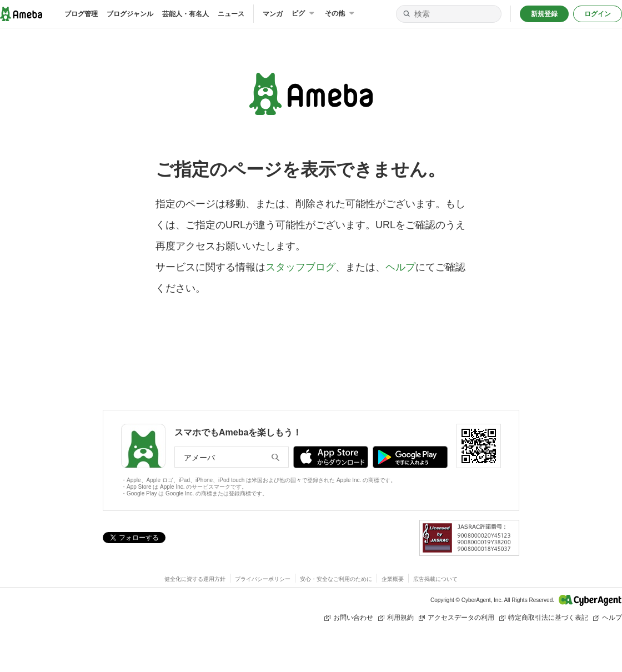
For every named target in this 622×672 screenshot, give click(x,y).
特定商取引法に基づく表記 (543, 618)
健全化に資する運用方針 (195, 579)
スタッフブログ (300, 267)
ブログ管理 (81, 14)
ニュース (231, 14)
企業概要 (393, 579)
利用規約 (396, 618)
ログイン (598, 14)
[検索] (407, 14)
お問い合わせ (348, 618)
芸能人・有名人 (185, 14)
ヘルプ (400, 267)
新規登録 (544, 14)
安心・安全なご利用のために (336, 579)
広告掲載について (435, 579)
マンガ (273, 14)
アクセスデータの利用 (456, 618)
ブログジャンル (130, 14)
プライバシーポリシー (263, 579)
